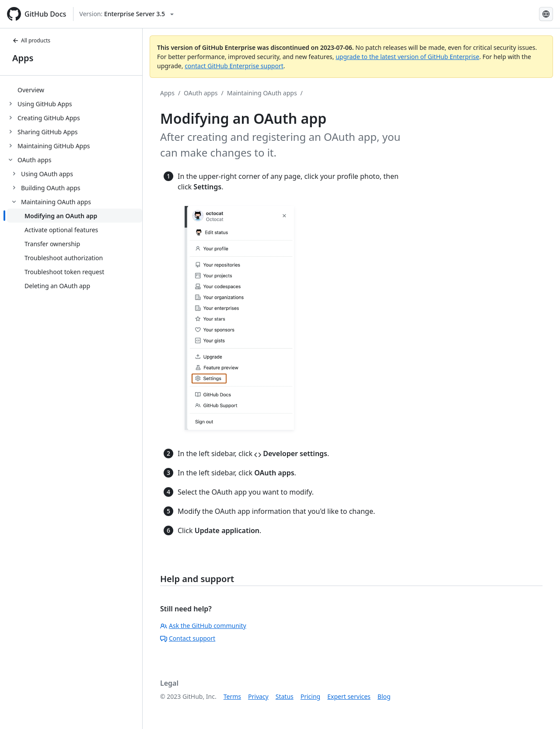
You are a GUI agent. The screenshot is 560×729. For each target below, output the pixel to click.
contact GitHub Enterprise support (234, 66)
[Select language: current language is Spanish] (546, 14)
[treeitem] (75, 90)
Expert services (349, 696)
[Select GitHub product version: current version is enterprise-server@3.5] (126, 14)
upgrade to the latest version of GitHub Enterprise (407, 57)
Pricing (310, 696)
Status (285, 696)
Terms (232, 696)
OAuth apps (201, 93)
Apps (23, 58)
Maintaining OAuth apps (262, 93)
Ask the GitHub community (203, 626)
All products (31, 40)
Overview (31, 90)
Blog (384, 696)
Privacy (258, 696)
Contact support (188, 638)
